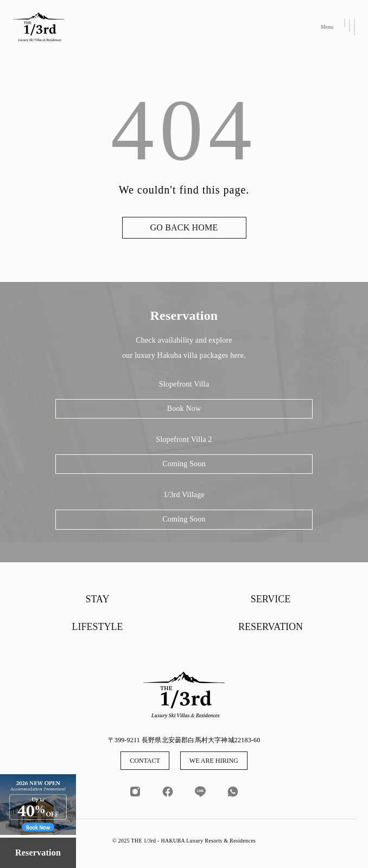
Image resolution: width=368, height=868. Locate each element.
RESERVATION (271, 627)
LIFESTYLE (98, 627)
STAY (98, 599)
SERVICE (271, 599)
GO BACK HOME (184, 227)
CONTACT (145, 761)
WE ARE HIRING (214, 761)
